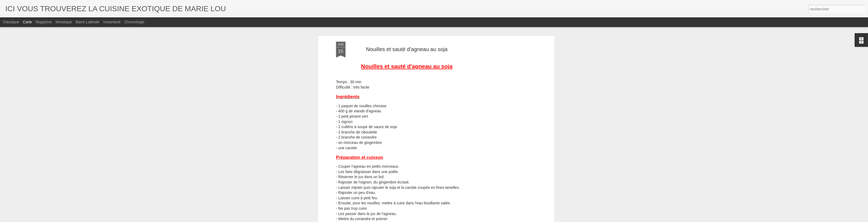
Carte (27, 22)
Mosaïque (64, 22)
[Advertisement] (507, 95)
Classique (11, 22)
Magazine (44, 22)
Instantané (112, 22)
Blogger (453, 219)
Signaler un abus (471, 219)
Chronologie (134, 22)
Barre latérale (87, 22)
